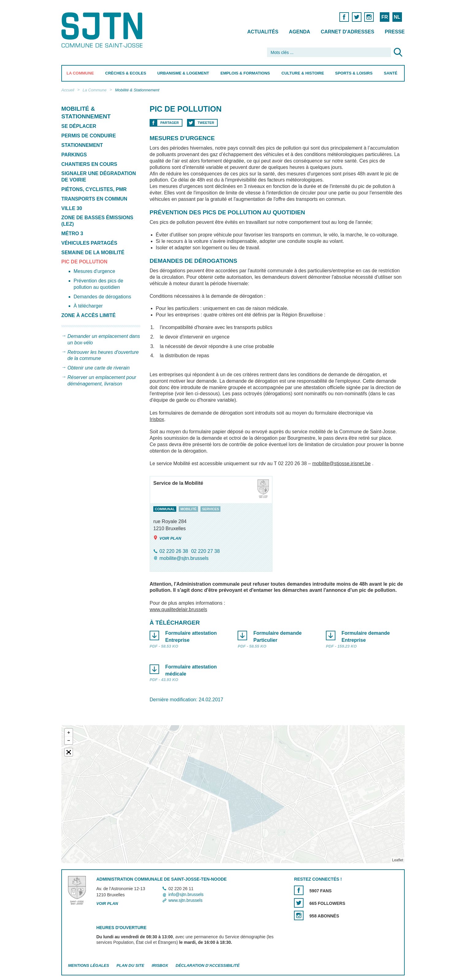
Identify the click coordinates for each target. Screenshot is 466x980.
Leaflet (398, 860)
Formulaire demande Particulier (277, 637)
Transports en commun (94, 199)
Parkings (74, 155)
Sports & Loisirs (354, 73)
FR (385, 17)
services (210, 509)
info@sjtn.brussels (186, 894)
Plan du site (130, 965)
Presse (395, 32)
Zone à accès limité (88, 315)
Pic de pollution (84, 262)
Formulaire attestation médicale (191, 670)
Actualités (263, 32)
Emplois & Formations (245, 73)
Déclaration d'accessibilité (208, 965)
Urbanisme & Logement (183, 73)
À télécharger (88, 306)
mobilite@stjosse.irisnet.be (341, 463)
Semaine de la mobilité (93, 253)
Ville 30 (72, 208)
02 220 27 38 (205, 551)
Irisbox (157, 419)
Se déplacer (79, 126)
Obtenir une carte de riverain (99, 368)
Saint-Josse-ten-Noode (103, 30)
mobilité (188, 509)
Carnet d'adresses (348, 32)
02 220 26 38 (174, 551)
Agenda (299, 32)
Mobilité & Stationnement (137, 90)
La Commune (80, 73)
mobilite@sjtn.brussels (184, 559)
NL (397, 17)
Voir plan (167, 538)
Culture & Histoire (303, 73)
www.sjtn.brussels (185, 900)
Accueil (68, 90)
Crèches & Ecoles (126, 73)
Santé (391, 73)
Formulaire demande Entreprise (365, 637)
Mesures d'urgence (94, 271)
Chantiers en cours (89, 164)
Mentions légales (89, 965)
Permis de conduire (89, 136)
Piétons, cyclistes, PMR (94, 189)
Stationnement (82, 145)
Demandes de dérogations (102, 297)
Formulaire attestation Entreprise (191, 637)
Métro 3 (72, 234)
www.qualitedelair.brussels (178, 609)
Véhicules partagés (89, 243)
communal (165, 509)
